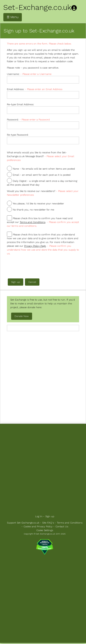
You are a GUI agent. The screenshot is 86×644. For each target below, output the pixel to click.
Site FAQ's (48, 523)
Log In (39, 516)
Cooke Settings (45, 530)
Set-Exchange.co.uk (37, 7)
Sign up (50, 516)
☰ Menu (13, 17)
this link (30, 61)
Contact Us (62, 527)
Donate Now (22, 316)
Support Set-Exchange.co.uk (23, 523)
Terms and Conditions (70, 523)
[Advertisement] (43, 377)
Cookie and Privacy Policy (38, 527)
